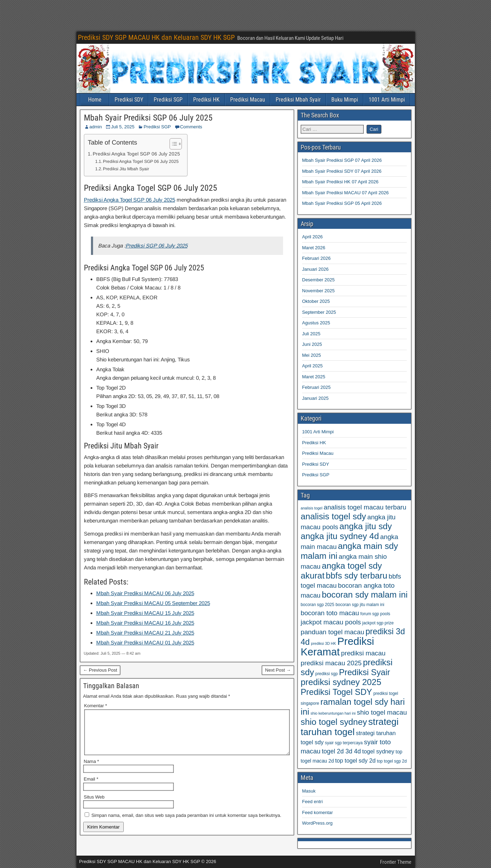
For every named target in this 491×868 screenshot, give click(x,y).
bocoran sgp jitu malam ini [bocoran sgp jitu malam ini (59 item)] (360, 605)
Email (91, 787)
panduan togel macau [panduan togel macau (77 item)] (332, 632)
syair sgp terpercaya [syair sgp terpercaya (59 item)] (344, 743)
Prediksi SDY (129, 100)
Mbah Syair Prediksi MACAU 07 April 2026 (345, 193)
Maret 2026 (314, 248)
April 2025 (312, 366)
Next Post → (278, 670)
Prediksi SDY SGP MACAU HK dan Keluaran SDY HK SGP (156, 37)
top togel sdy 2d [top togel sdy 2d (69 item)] (355, 760)
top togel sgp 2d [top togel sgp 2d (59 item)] (392, 761)
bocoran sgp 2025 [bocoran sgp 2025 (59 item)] (317, 605)
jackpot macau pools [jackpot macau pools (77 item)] (331, 622)
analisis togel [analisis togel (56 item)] (312, 508)
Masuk (309, 791)
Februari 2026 (316, 258)
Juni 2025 (312, 344)
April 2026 (312, 237)
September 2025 (319, 312)
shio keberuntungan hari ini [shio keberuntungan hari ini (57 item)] (333, 713)
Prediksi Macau (248, 100)
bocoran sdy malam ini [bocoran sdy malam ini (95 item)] (365, 595)
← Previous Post (100, 670)
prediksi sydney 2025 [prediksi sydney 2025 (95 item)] (341, 682)
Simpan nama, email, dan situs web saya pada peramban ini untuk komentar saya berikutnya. (186, 824)
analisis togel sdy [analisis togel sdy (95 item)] (333, 516)
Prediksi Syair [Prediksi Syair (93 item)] (365, 672)
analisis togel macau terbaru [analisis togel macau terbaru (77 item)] (365, 507)
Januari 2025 (315, 398)
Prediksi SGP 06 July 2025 (156, 246)
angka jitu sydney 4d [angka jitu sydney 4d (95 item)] (340, 536)
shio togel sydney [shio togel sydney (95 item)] (334, 722)
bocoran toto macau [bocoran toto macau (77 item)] (330, 613)
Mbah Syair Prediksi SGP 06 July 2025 (148, 118)
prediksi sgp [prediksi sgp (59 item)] (327, 674)
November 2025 (318, 291)
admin (96, 127)
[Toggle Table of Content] (172, 144)
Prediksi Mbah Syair (298, 100)
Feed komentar (317, 812)
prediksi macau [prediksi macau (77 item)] (363, 653)
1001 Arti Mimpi (387, 100)
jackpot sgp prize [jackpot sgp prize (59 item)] (378, 623)
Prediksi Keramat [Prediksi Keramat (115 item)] (337, 646)
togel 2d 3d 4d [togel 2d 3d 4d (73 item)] (341, 751)
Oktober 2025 (316, 301)
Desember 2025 (318, 280)
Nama (91, 770)
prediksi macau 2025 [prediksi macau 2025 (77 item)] (331, 663)
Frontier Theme (396, 862)
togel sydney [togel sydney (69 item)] (378, 751)
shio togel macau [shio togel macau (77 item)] (382, 712)
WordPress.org (317, 823)
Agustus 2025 (316, 323)
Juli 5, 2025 (123, 127)
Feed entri (312, 802)
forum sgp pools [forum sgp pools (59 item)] (375, 614)
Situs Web (94, 805)
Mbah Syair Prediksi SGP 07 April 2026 (342, 160)
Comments (191, 127)
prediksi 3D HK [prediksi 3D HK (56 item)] (323, 643)
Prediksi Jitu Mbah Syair (126, 169)
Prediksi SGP (168, 100)
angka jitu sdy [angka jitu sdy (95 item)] (366, 526)
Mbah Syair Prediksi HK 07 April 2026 (340, 182)
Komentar (96, 706)
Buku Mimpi (345, 100)
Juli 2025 (311, 334)
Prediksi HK (206, 100)
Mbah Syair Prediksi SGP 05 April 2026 (342, 203)
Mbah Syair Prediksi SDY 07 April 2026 (342, 171)
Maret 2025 (314, 377)
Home (95, 100)
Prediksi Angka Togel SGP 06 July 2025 (136, 154)
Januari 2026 (315, 269)
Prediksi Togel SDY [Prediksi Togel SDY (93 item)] (336, 692)
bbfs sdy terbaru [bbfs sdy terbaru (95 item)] (357, 576)
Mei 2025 (311, 355)
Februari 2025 (316, 387)
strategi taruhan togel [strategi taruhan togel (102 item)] (350, 727)
